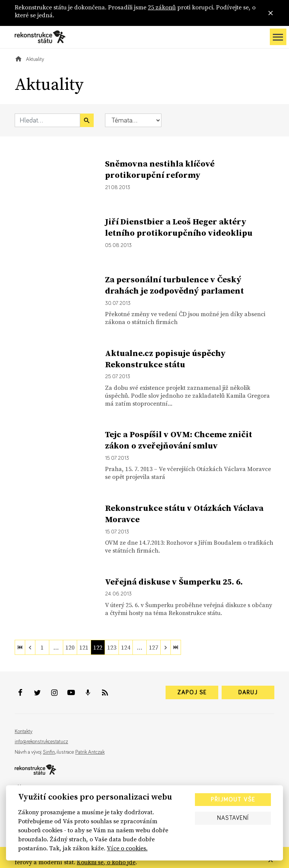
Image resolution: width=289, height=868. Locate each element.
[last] (176, 647)
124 (126, 647)
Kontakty (24, 732)
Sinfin (49, 752)
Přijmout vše (233, 800)
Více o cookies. (127, 848)
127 (154, 647)
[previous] (30, 647)
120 (70, 647)
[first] (20, 647)
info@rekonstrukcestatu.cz (41, 742)
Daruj (248, 692)
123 (112, 647)
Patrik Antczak (90, 752)
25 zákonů (162, 7)
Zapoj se (192, 692)
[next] (166, 647)
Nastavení (233, 818)
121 (84, 647)
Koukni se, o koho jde (106, 862)
